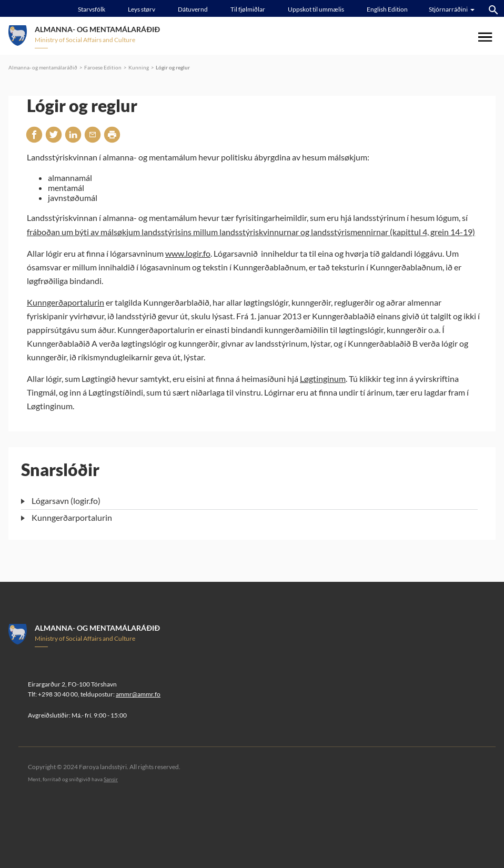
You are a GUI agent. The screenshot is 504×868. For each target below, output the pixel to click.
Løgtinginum (323, 379)
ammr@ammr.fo (138, 694)
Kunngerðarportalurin (72, 517)
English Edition (387, 9)
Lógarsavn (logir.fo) (66, 501)
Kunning (139, 67)
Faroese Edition (103, 67)
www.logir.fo (188, 253)
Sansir (111, 779)
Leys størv (142, 9)
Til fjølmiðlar (248, 9)
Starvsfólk (92, 9)
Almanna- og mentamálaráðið (43, 67)
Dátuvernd (193, 9)
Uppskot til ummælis (316, 9)
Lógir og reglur (173, 67)
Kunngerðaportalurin (65, 302)
